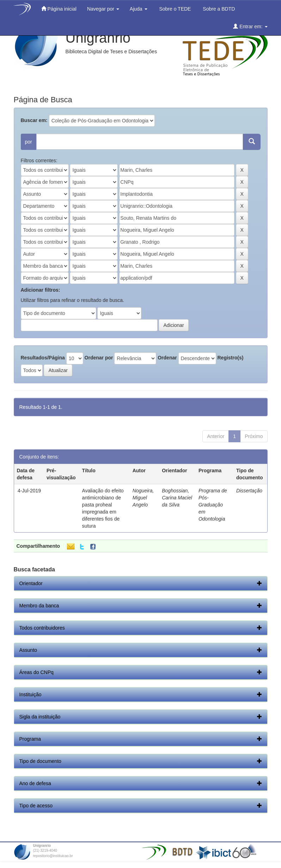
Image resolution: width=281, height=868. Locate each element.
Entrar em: (250, 26)
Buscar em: (34, 120)
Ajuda (139, 9)
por (29, 142)
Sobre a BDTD (218, 9)
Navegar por (103, 9)
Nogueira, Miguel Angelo (143, 498)
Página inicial (59, 9)
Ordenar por (99, 358)
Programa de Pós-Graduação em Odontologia (213, 505)
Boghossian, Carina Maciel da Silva (177, 498)
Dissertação (249, 491)
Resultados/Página (43, 358)
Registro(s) (230, 358)
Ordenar (167, 358)
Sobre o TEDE (175, 9)
